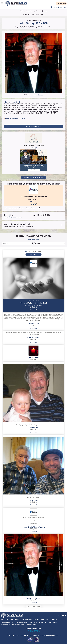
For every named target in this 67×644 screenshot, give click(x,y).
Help (43, 620)
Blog (47, 620)
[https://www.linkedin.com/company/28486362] (65, 615)
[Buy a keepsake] (26, 11)
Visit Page (33, 148)
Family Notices (53, 622)
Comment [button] (33, 310)
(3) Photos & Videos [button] (34, 95)
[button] (61, 3)
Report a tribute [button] (34, 239)
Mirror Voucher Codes (18, 625)
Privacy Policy (33, 622)
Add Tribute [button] (33, 254)
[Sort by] (17, 244)
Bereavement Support (26, 620)
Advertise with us (31, 625)
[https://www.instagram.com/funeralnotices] (61, 615)
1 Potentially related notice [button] (13, 217)
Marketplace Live (6, 625)
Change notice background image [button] (33, 177)
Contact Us (54, 620)
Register (62, 7)
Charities (37, 620)
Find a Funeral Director (12, 620)
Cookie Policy (43, 622)
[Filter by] (50, 244)
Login (54, 7)
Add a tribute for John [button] (34, 126)
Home (2, 620)
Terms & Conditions (22, 622)
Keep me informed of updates (15, 118)
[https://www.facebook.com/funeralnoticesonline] (63, 615)
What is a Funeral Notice (8, 622)
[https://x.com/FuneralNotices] (58, 615)
